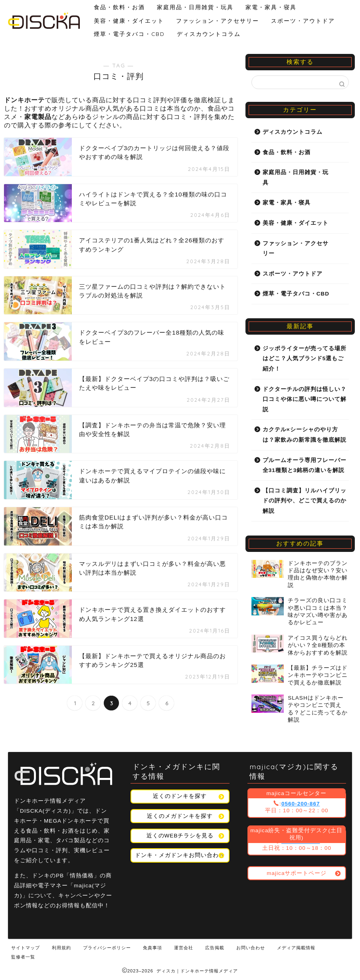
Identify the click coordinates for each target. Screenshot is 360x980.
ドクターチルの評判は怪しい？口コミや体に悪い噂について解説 (305, 399)
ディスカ (166, 971)
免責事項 (152, 948)
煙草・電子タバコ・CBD (129, 34)
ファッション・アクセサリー (218, 21)
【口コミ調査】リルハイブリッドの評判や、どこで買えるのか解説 (305, 501)
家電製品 (38, 117)
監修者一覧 (23, 957)
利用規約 (61, 948)
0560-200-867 (301, 804)
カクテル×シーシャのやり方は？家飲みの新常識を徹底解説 (305, 435)
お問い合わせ (251, 948)
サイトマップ (26, 948)
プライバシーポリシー (107, 948)
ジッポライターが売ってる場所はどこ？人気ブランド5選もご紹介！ (305, 359)
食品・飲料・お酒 (119, 7)
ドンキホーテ (24, 100)
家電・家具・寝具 (271, 7)
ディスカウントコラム (209, 34)
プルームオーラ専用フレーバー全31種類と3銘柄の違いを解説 (305, 465)
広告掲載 (215, 948)
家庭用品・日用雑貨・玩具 (195, 7)
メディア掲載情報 (296, 948)
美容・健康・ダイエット (129, 21)
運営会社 (184, 948)
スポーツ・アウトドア (303, 21)
